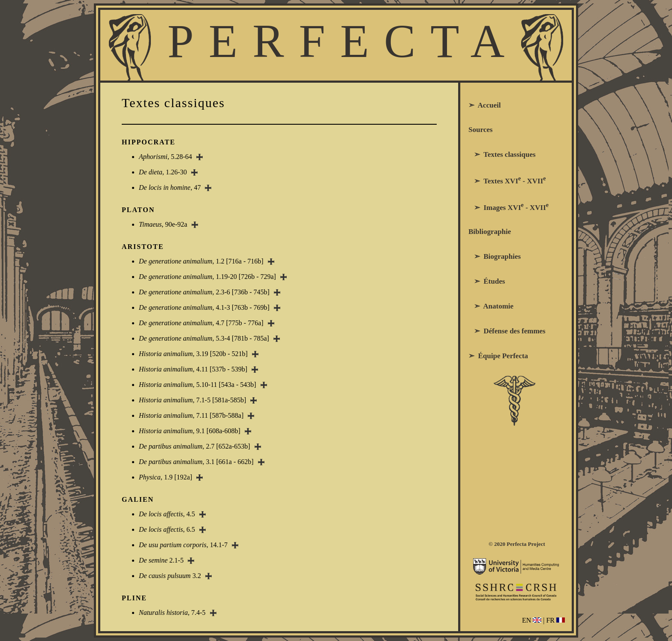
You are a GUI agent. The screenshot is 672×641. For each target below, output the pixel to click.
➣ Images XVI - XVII (508, 207)
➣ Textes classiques (502, 154)
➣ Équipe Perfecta (498, 356)
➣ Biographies (495, 256)
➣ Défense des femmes (507, 331)
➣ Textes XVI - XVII (507, 180)
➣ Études (487, 281)
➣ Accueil (484, 105)
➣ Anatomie (491, 306)
